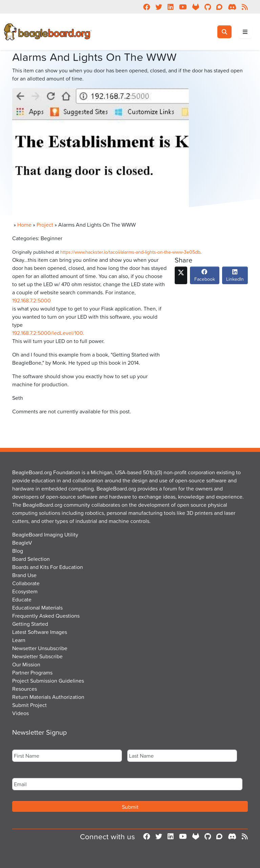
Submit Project (29, 705)
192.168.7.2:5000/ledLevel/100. (48, 333)
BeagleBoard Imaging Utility (45, 534)
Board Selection (31, 559)
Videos (20, 713)
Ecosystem (25, 591)
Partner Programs (32, 672)
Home (24, 225)
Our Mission (26, 664)
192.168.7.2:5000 (31, 300)
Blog (18, 551)
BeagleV (22, 543)
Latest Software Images (40, 632)
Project (45, 225)
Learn (19, 640)
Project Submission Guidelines (48, 681)
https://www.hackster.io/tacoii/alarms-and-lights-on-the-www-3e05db (130, 252)
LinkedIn (235, 277)
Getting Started (30, 624)
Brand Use (24, 575)
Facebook (205, 277)
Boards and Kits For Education (48, 567)
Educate (22, 599)
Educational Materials (37, 608)
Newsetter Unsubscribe (40, 648)
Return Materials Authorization (48, 697)
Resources (25, 689)
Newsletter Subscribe (37, 656)
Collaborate (26, 583)
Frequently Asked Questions (46, 616)
